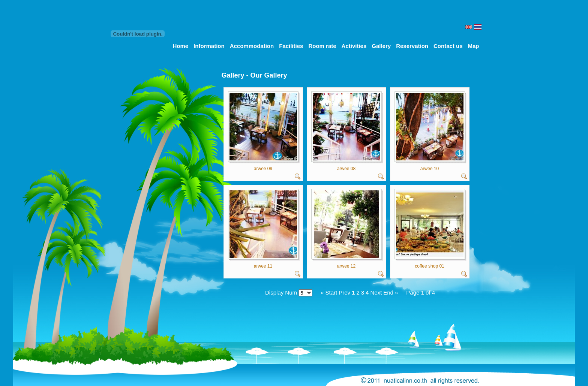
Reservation (412, 46)
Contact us (448, 46)
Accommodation (252, 46)
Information (209, 46)
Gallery (381, 46)
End (388, 292)
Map (474, 46)
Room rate (322, 46)
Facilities (291, 46)
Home (180, 46)
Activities (354, 46)
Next (376, 292)
